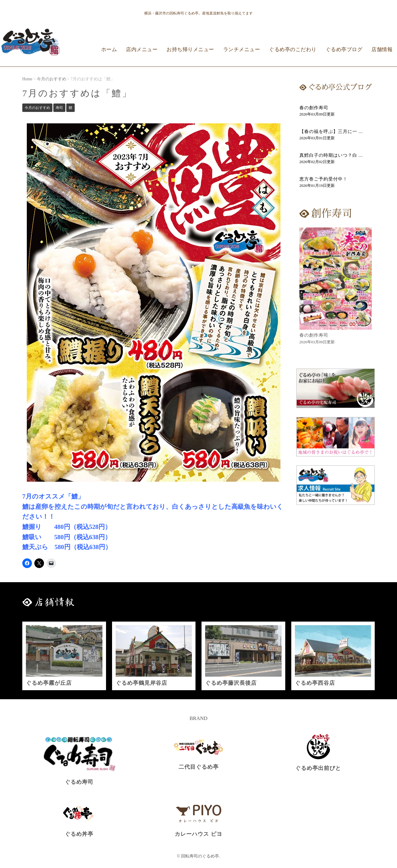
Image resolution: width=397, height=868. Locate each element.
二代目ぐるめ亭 (199, 767)
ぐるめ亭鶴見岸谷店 (141, 683)
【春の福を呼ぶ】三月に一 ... (331, 131)
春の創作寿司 (314, 108)
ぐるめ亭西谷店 (315, 683)
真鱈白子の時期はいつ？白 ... (331, 155)
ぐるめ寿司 (79, 782)
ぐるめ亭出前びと (318, 768)
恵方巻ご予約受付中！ (324, 179)
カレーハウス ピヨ (198, 834)
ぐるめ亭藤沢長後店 (231, 683)
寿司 (59, 108)
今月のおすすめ (37, 108)
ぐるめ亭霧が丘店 (49, 683)
